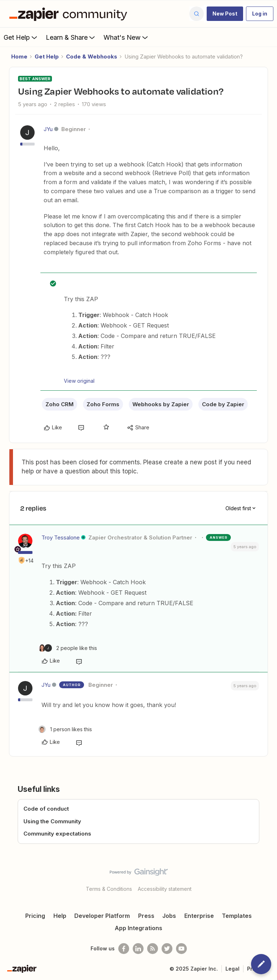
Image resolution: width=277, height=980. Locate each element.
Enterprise (199, 916)
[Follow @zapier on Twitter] (167, 949)
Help (60, 916)
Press (146, 916)
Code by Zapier (223, 404)
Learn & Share (71, 37)
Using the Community (52, 821)
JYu (48, 129)
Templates (237, 916)
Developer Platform (102, 916)
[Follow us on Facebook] (124, 949)
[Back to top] (268, 878)
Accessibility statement (165, 889)
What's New (126, 37)
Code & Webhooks (92, 57)
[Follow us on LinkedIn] (138, 949)
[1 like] (65, 729)
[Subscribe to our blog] (153, 949)
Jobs (169, 916)
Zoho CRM (60, 404)
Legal (232, 969)
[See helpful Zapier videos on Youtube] (181, 949)
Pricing (35, 916)
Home (19, 57)
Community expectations (57, 834)
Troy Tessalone (61, 537)
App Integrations (138, 928)
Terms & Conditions (109, 889)
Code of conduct (46, 809)
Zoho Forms (103, 404)
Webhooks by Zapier (161, 404)
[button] (225, 14)
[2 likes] (68, 648)
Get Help (21, 37)
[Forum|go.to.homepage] (70, 14)
